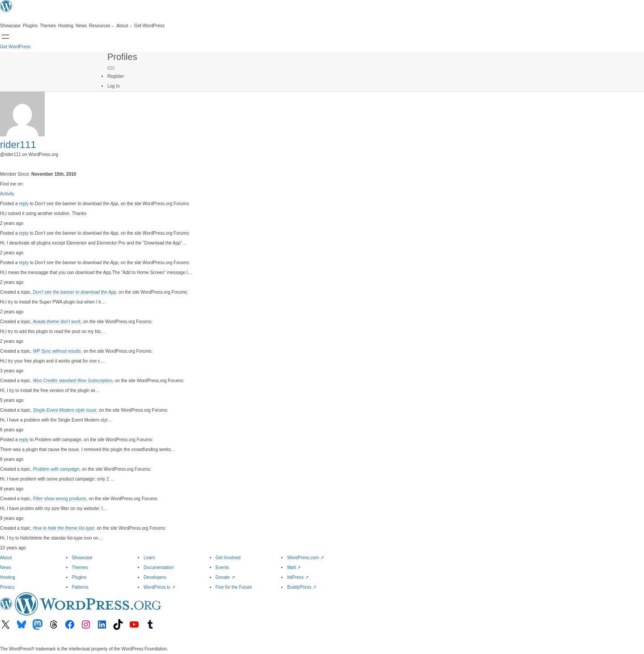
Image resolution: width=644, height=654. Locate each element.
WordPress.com (305, 558)
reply (24, 204)
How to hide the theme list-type (63, 528)
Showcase (82, 558)
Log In (114, 86)
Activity (7, 194)
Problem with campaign (56, 469)
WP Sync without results (57, 351)
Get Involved (228, 558)
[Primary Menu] (111, 68)
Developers (155, 577)
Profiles (122, 57)
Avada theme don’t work (57, 322)
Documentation (159, 568)
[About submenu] (124, 26)
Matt (294, 568)
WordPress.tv (159, 587)
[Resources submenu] (102, 26)
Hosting (8, 577)
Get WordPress (15, 47)
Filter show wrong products (59, 499)
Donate (225, 577)
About (6, 558)
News (6, 568)
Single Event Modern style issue (64, 410)
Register (116, 76)
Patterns (80, 587)
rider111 (18, 145)
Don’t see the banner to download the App (74, 292)
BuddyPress (302, 587)
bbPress (298, 577)
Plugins (79, 577)
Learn (149, 558)
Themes (80, 568)
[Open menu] (5, 37)
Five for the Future (234, 587)
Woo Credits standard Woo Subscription (72, 381)
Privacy (7, 587)
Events (222, 568)
